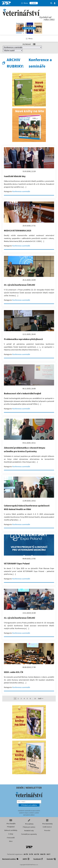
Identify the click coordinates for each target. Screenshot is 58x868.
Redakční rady (29, 831)
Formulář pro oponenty (29, 834)
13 (35, 698)
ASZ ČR (37, 854)
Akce (11, 841)
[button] (29, 805)
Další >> (41, 698)
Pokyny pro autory (29, 827)
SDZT (48, 854)
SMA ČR (43, 854)
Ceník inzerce (47, 827)
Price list (47, 830)
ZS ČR (31, 854)
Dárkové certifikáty (11, 830)
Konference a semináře (21, 191)
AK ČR (26, 854)
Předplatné (11, 827)
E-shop (11, 834)
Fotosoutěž (11, 838)
